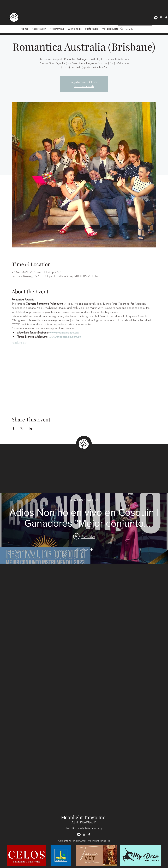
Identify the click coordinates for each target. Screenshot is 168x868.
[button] (92, 29)
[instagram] (161, 18)
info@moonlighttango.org (84, 828)
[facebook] (166, 18)
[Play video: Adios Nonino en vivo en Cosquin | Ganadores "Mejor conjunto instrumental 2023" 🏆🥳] (84, 536)
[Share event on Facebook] (13, 429)
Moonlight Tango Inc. (84, 817)
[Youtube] (156, 18)
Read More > (19, 343)
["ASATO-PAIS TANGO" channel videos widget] (84, 528)
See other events (84, 86)
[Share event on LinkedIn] (30, 429)
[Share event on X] (22, 429)
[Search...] (135, 29)
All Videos (84, 550)
